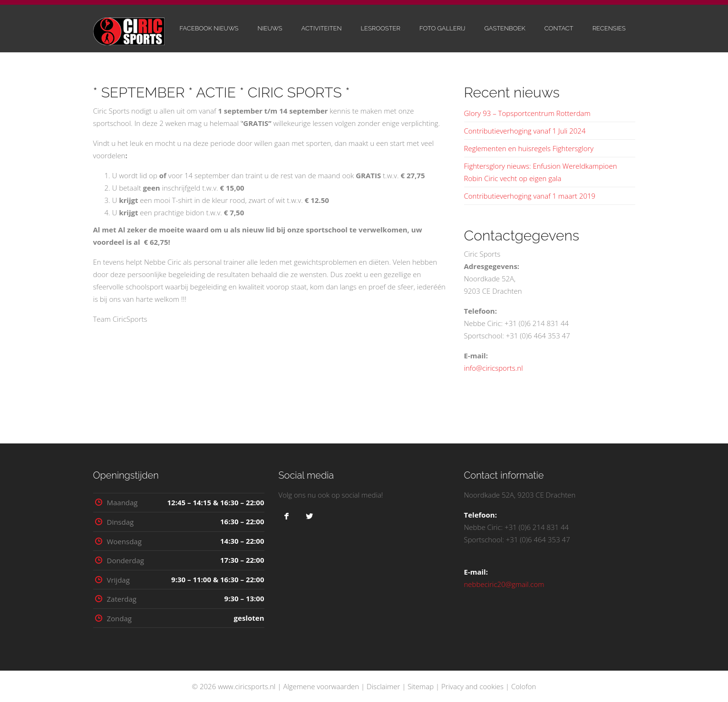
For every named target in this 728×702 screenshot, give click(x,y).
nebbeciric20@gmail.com (504, 584)
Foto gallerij (442, 28)
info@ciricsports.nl (494, 368)
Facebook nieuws (209, 28)
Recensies (609, 28)
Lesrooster (381, 28)
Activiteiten (322, 28)
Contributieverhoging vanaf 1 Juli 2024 (525, 131)
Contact (559, 28)
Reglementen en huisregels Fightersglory (529, 148)
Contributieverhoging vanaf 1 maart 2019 (530, 196)
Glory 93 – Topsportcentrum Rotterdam (527, 113)
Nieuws (270, 28)
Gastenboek (505, 28)
